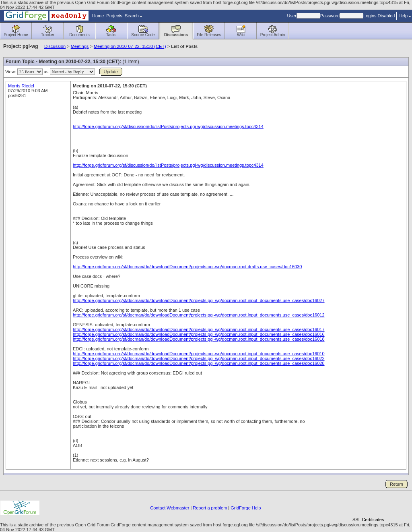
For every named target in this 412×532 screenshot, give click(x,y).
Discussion (55, 46)
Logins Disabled (379, 16)
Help (405, 16)
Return (397, 484)
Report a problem (210, 508)
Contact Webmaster (170, 508)
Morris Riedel (21, 86)
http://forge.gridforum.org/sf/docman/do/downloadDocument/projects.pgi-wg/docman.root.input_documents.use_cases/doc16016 (199, 334)
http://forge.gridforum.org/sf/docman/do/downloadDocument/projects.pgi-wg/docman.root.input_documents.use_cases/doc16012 (199, 315)
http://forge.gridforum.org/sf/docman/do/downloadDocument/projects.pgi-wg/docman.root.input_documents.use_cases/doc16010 (199, 354)
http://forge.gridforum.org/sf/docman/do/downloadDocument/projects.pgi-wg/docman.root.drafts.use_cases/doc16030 (187, 267)
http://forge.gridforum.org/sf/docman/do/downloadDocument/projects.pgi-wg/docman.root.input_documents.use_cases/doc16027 (199, 300)
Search (134, 16)
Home (98, 16)
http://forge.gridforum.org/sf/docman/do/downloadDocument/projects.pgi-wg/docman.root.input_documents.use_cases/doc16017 (199, 329)
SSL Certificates (368, 520)
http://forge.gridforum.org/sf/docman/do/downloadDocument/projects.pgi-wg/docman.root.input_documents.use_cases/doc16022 (199, 358)
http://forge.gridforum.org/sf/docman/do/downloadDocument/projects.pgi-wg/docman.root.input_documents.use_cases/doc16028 (199, 363)
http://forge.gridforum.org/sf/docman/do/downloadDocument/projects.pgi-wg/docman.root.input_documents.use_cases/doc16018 (199, 339)
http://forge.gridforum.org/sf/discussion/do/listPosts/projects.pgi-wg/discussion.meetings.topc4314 (168, 126)
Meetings (80, 46)
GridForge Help (246, 508)
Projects (114, 16)
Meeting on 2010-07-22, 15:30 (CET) (130, 46)
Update (111, 72)
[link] (368, 506)
